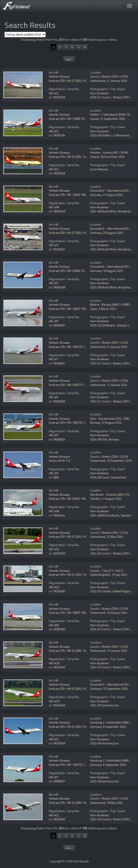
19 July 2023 (119, 575)
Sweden (95, 499)
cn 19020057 (57, 249)
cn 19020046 (57, 705)
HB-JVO (54, 131)
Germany (96, 195)
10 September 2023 (115, 689)
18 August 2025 (113, 271)
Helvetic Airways (59, 76)
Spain (94, 309)
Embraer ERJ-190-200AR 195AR (69, 271)
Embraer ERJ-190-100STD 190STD (71, 347)
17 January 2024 (117, 385)
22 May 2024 (115, 537)
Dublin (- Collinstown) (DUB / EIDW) (113, 114)
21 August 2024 (112, 499)
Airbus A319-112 (60, 461)
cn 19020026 (57, 667)
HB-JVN (54, 625)
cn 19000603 (57, 401)
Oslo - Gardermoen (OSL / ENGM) (111, 419)
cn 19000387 (57, 325)
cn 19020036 (57, 553)
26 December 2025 (113, 157)
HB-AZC (54, 815)
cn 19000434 (57, 515)
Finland (95, 157)
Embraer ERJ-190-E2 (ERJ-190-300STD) (74, 537)
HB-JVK (54, 473)
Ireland (94, 119)
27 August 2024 (111, 423)
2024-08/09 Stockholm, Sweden (111, 515)
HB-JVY (54, 359)
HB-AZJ (54, 245)
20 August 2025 (113, 233)
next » (69, 59)
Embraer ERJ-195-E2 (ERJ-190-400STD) (74, 81)
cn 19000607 (57, 363)
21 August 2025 (113, 195)
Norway (95, 423)
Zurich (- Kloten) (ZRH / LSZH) (109, 76)
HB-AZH (54, 701)
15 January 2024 (117, 651)
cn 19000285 (57, 629)
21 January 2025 (117, 347)
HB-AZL (54, 93)
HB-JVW (54, 511)
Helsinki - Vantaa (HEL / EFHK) (109, 152)
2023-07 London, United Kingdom (111, 591)
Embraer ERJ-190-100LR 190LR (69, 195)
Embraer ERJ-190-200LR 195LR (69, 499)
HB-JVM (54, 207)
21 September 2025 (113, 119)
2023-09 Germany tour (105, 705)
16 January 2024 (117, 613)
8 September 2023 (114, 727)
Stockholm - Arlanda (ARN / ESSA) (112, 495)
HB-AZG (54, 549)
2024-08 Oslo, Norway (105, 439)
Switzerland (98, 81)
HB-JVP (54, 321)
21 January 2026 (117, 81)
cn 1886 (54, 477)
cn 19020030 (57, 819)
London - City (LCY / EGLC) (107, 571)
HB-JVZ (54, 283)
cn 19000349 (57, 211)
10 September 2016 (119, 461)
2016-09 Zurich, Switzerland (108, 477)
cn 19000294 (57, 135)
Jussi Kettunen (99, 169)
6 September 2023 (114, 765)
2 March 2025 (107, 309)
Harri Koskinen (99, 93)
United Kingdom (100, 575)
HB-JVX (54, 397)
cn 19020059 (57, 97)
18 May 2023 (115, 803)
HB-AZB (54, 663)
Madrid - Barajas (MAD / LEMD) (110, 305)
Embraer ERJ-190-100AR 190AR (69, 119)
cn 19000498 (57, 287)
